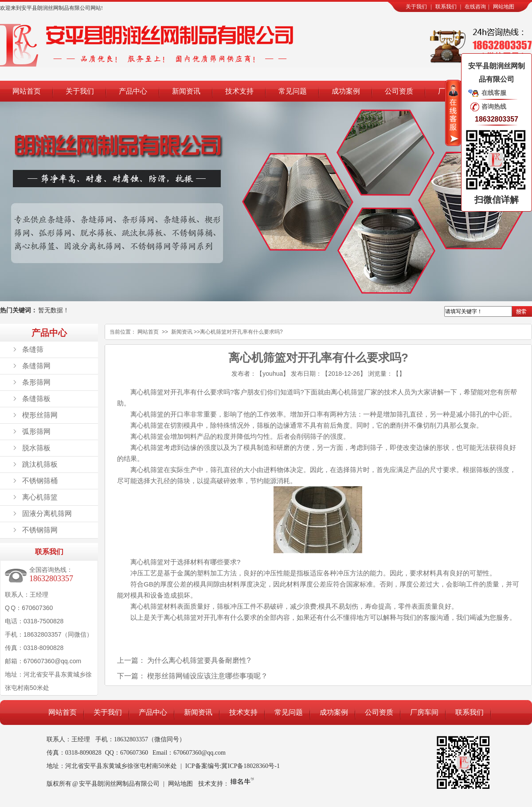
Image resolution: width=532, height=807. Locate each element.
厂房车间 (424, 712)
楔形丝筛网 (40, 415)
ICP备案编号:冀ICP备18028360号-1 (233, 766)
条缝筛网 (36, 366)
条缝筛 (33, 349)
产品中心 (133, 91)
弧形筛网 (36, 431)
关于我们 (416, 7)
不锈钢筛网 (40, 530)
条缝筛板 (36, 399)
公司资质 (399, 91)
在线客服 (494, 93)
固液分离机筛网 (47, 514)
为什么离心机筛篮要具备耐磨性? (199, 660)
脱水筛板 (36, 448)
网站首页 (27, 91)
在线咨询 (475, 7)
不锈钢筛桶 (40, 481)
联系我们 (446, 7)
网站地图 (504, 7)
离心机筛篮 (40, 497)
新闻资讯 (186, 91)
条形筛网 (36, 382)
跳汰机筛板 (40, 464)
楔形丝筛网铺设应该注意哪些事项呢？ (207, 676)
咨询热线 (494, 106)
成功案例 (346, 91)
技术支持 (239, 91)
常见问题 (293, 91)
